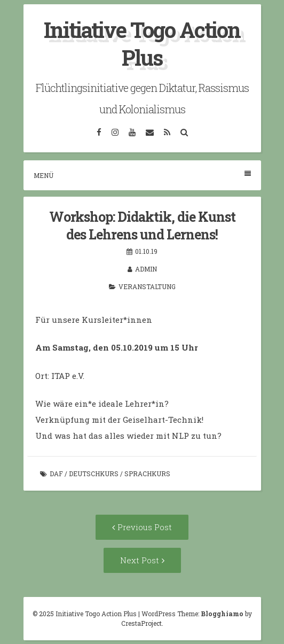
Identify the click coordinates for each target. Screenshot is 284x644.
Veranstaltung (147, 286)
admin (146, 269)
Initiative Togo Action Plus (142, 44)
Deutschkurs (94, 474)
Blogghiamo (222, 614)
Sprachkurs (147, 474)
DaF (56, 474)
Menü (142, 175)
